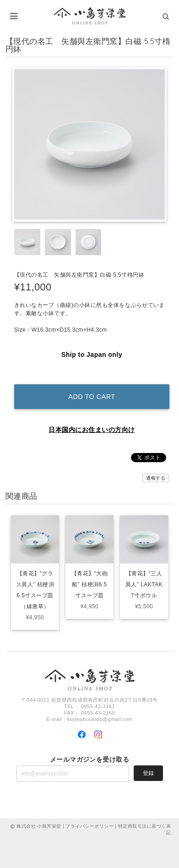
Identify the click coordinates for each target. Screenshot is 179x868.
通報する (156, 478)
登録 (148, 773)
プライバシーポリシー (89, 826)
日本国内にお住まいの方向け (92, 430)
